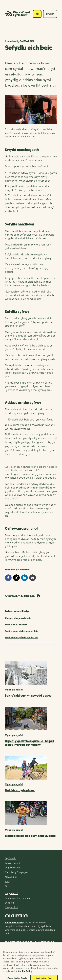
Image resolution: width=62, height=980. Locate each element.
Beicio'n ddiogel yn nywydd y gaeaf (29, 696)
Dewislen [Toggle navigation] (50, 14)
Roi (37, 14)
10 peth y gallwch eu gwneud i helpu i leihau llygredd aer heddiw (30, 743)
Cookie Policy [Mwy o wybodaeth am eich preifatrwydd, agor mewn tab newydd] (25, 975)
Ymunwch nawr (14, 923)
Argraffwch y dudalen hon (20, 596)
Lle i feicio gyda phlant (20, 790)
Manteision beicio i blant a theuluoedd (30, 836)
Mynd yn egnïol (14, 690)
